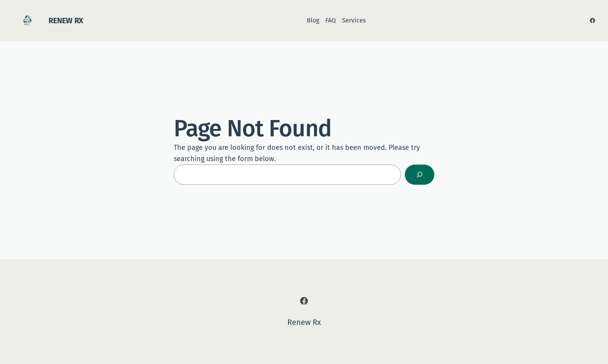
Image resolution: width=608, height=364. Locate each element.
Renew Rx (66, 21)
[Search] (420, 175)
